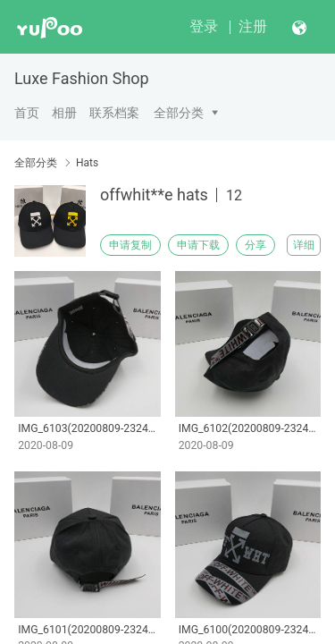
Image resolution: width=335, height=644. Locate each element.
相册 (64, 113)
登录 (204, 26)
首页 (27, 113)
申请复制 (130, 245)
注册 (253, 26)
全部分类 (179, 113)
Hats (87, 163)
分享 (255, 245)
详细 (304, 245)
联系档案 (114, 113)
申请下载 (198, 245)
